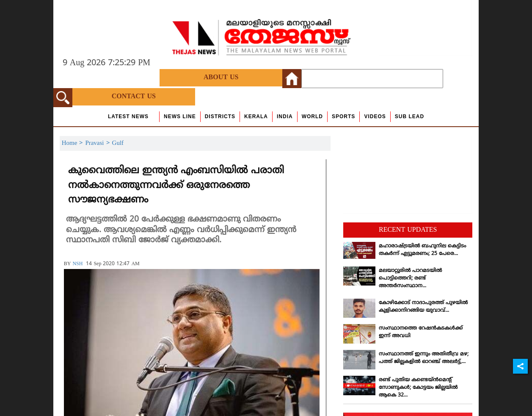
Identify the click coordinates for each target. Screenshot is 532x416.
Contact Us (134, 97)
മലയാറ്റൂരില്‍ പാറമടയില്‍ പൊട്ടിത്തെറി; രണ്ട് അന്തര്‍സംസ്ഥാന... (410, 279)
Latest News (128, 116)
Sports (343, 116)
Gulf (118, 143)
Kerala (256, 116)
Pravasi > (98, 143)
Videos (375, 116)
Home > (74, 143)
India (285, 116)
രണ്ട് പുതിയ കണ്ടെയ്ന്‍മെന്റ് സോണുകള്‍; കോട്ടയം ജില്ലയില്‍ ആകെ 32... (418, 388)
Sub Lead (409, 116)
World (312, 116)
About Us (221, 78)
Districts (220, 116)
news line (180, 116)
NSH (77, 264)
